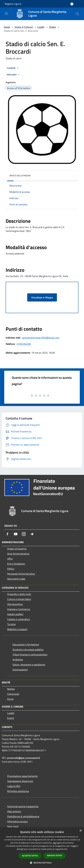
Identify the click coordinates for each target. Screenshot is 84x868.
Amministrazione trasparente (23, 806)
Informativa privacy (18, 821)
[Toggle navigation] (6, 13)
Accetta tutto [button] (30, 856)
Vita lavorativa (15, 604)
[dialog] (42, 848)
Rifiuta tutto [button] (55, 856)
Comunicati (13, 694)
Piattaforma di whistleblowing (23, 816)
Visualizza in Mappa (42, 297)
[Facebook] (8, 534)
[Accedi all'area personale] (72, 4)
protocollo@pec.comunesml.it (24, 758)
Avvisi (10, 699)
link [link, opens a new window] (66, 849)
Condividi (13, 68)
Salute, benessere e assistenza (29, 665)
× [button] (80, 831)
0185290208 (24, 344)
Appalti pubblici (15, 614)
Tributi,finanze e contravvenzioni (30, 654)
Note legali (13, 826)
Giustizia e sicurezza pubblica (28, 649)
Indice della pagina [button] (20, 175)
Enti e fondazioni (16, 564)
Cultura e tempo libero (19, 599)
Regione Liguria (13, 4)
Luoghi (41, 27)
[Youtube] (16, 534)
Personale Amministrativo (21, 574)
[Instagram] (24, 534)
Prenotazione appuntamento (22, 776)
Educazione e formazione (26, 644)
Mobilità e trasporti (17, 629)
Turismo (11, 624)
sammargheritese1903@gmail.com (41, 338)
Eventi (11, 718)
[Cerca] (77, 14)
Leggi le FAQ (14, 786)
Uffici (10, 559)
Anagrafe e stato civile (19, 594)
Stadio (52, 27)
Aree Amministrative (18, 554)
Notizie (11, 689)
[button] (42, 863)
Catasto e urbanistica (18, 619)
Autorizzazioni (20, 670)
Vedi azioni (14, 75)
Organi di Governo (17, 549)
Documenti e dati (16, 579)
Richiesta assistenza (18, 791)
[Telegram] (32, 534)
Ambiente (18, 660)
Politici (11, 569)
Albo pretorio (14, 811)
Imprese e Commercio (19, 609)
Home (7, 27)
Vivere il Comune (24, 27)
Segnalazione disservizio (20, 781)
